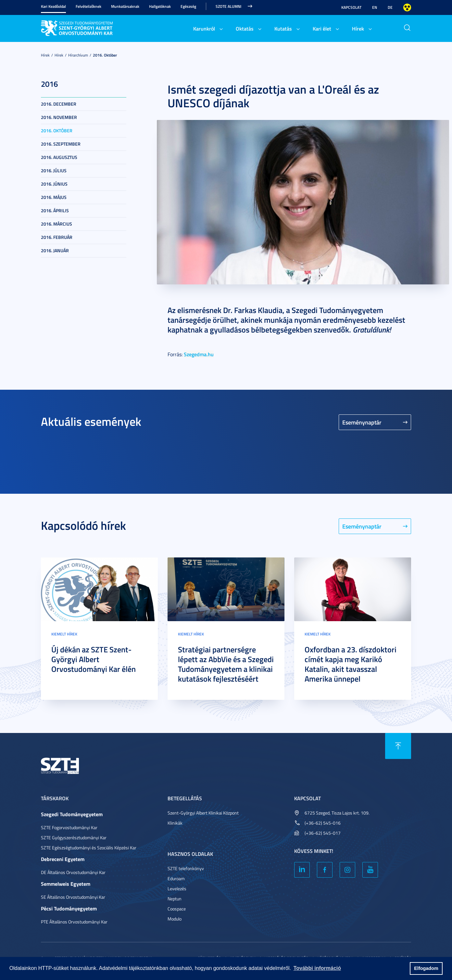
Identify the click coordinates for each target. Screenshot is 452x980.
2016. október (105, 55)
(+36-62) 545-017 (323, 833)
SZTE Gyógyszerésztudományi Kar (74, 837)
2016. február (57, 237)
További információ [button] (317, 968)
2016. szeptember (61, 144)
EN (375, 7)
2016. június (54, 184)
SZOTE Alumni (228, 6)
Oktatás (245, 28)
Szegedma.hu (199, 354)
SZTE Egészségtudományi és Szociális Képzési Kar (89, 848)
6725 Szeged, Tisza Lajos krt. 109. (337, 813)
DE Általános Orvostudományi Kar (73, 872)
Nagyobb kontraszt (407, 7)
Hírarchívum (78, 55)
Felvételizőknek (88, 6)
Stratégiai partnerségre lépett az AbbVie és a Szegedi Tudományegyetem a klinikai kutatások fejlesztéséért (226, 664)
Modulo (175, 919)
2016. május (54, 197)
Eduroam (176, 878)
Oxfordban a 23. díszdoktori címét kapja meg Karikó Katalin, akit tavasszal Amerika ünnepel (351, 664)
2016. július (54, 170)
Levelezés (177, 889)
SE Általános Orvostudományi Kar (73, 897)
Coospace (177, 909)
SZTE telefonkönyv (186, 868)
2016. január (55, 250)
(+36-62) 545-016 (323, 823)
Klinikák (175, 823)
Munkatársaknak (125, 6)
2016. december (59, 104)
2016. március (56, 224)
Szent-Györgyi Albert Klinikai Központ (203, 813)
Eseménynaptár (362, 422)
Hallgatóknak (160, 6)
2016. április (55, 210)
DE (390, 7)
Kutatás (283, 28)
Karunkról (204, 28)
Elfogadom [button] (426, 968)
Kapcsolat (351, 7)
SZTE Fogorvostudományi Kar (69, 827)
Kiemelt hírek (64, 634)
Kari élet (322, 28)
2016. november (59, 117)
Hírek (358, 28)
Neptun (175, 899)
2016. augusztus (59, 157)
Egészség (188, 6)
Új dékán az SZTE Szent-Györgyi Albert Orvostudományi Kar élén (94, 659)
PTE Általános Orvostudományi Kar (74, 922)
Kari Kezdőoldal (53, 6)
